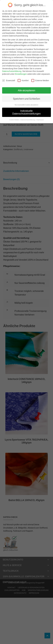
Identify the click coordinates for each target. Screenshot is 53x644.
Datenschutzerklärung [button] (28, 120)
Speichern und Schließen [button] (27, 99)
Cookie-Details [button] (14, 120)
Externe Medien (40, 80)
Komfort (23, 80)
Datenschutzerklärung (12, 71)
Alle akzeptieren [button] (26, 90)
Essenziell (9, 80)
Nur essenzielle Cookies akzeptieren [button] (26, 105)
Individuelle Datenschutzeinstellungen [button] (26, 112)
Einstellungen (21, 74)
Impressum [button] (40, 120)
